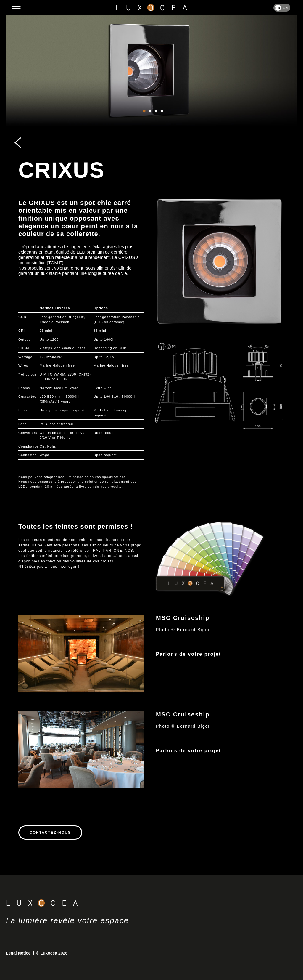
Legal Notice (19, 953)
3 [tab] (156, 117)
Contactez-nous (50, 833)
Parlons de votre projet (188, 654)
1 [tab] (144, 117)
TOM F (55, 263)
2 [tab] (150, 117)
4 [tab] (162, 117)
